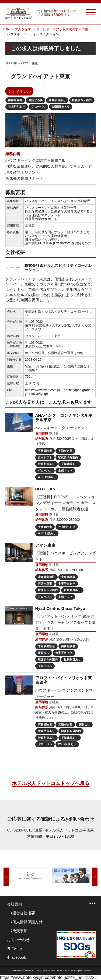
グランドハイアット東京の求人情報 (62, 29)
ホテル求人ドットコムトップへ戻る (51, 783)
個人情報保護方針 (27, 922)
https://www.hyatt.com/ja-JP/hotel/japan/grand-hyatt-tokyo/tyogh (59, 392)
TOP (6, 29)
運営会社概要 (24, 913)
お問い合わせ (18, 940)
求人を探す (23, 29)
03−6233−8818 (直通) (25, 830)
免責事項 (20, 931)
